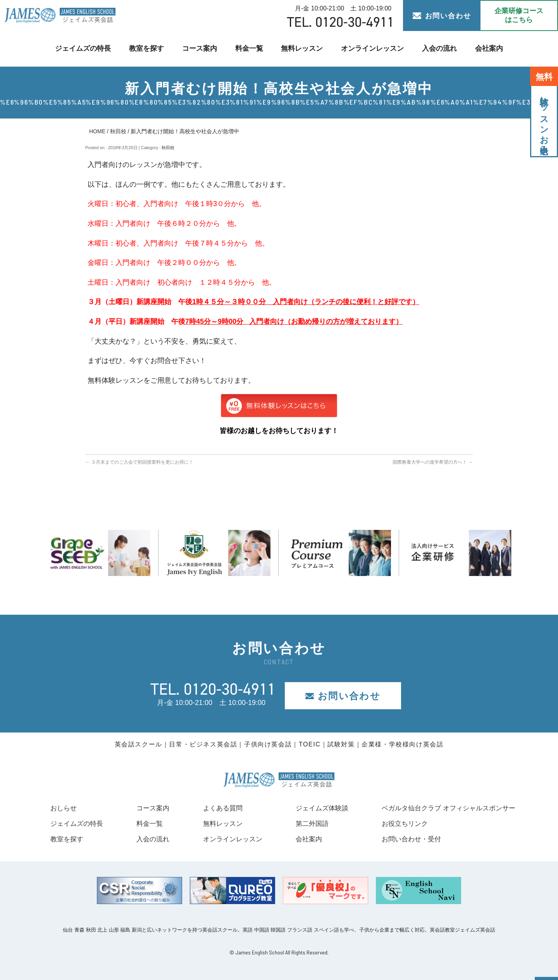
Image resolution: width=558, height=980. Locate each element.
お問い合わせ (442, 16)
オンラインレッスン (370, 49)
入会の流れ (435, 49)
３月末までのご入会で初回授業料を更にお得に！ (139, 462)
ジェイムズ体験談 (317, 808)
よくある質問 (219, 808)
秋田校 (118, 131)
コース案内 (201, 49)
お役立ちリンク (398, 824)
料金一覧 (250, 49)
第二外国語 (307, 824)
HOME (97, 131)
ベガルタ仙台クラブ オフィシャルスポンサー (445, 808)
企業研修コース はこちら (519, 15)
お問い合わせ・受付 (405, 839)
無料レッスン (301, 49)
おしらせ (64, 808)
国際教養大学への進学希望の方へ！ (433, 462)
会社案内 (484, 49)
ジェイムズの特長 (88, 49)
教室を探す (149, 49)
